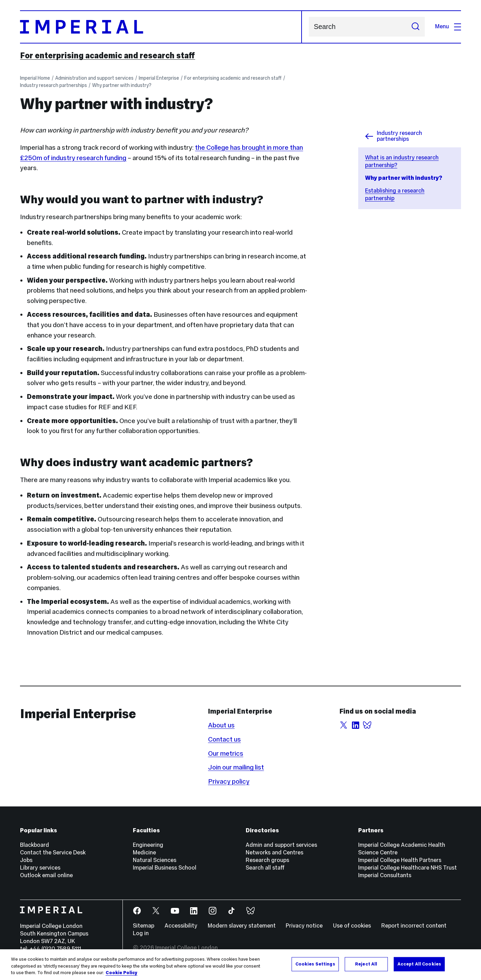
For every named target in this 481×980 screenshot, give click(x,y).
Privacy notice (304, 926)
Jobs (26, 860)
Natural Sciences (155, 860)
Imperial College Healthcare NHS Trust (408, 868)
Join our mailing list (236, 767)
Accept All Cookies (419, 964)
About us (221, 725)
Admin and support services (281, 845)
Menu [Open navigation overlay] (448, 26)
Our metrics (226, 753)
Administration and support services (94, 78)
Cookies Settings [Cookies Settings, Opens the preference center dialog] (315, 964)
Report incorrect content (414, 926)
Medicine (144, 852)
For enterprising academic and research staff (107, 56)
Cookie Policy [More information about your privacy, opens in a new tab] (121, 973)
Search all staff (265, 868)
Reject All (366, 964)
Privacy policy (229, 781)
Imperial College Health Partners (400, 860)
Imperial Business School (165, 868)
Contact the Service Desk (53, 852)
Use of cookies (352, 926)
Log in (141, 933)
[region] (240, 965)
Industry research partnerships (53, 85)
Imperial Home (35, 78)
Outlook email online (46, 875)
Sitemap (144, 926)
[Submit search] (415, 27)
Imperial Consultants (385, 875)
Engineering (148, 845)
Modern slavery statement (242, 926)
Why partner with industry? (122, 85)
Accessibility (181, 926)
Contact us (224, 739)
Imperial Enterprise (159, 78)
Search (309, 27)
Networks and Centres (274, 852)
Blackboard (35, 845)
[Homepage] (161, 27)
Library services (40, 868)
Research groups (267, 860)
